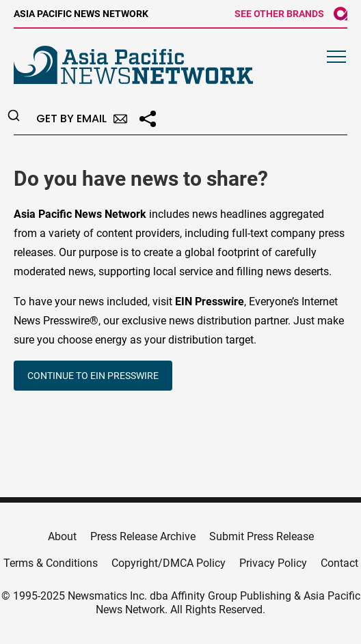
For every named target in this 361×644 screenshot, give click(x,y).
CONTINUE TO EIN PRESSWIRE (93, 376)
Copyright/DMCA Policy (169, 563)
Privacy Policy (273, 563)
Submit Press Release (262, 536)
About (62, 536)
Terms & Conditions (51, 563)
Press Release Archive (143, 536)
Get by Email (82, 118)
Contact (339, 563)
